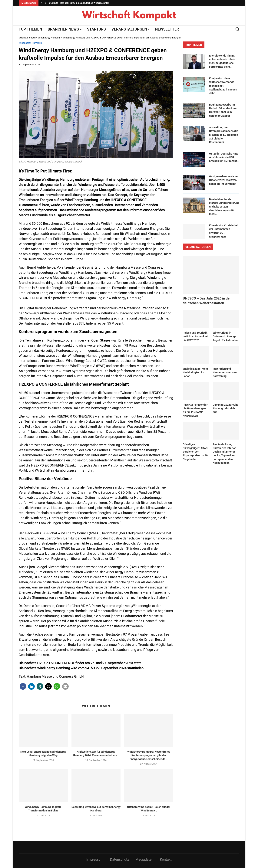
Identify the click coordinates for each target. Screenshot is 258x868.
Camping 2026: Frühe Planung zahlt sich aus (226, 408)
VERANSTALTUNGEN (129, 29)
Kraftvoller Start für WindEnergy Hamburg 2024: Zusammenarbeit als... (96, 754)
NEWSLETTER (167, 29)
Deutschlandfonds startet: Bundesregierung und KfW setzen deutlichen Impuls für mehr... (224, 207)
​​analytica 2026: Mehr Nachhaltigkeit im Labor (195, 372)
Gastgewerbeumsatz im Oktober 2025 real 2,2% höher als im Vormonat (223, 180)
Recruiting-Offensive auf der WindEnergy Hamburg (96, 809)
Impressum (95, 859)
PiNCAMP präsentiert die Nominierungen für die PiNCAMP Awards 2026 (196, 410)
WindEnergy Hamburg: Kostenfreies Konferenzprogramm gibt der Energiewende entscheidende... (149, 755)
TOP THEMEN (30, 29)
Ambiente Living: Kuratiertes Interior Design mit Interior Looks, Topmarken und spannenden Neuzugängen (224, 454)
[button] (42, 3)
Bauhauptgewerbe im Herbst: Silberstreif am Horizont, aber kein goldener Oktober (223, 110)
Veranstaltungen (27, 38)
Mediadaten (144, 859)
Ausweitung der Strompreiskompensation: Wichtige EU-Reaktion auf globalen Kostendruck (224, 135)
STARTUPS (96, 29)
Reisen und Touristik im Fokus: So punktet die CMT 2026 (195, 336)
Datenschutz (119, 859)
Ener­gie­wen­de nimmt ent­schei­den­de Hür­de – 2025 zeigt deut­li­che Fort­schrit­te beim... (223, 61)
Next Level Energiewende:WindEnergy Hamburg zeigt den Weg (43, 754)
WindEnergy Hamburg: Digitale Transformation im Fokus (43, 809)
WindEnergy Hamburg (49, 38)
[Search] (237, 29)
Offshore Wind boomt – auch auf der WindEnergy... (149, 809)
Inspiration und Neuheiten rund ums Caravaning (225, 372)
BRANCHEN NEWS (63, 29)
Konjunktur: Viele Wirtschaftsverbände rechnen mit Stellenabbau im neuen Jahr (223, 86)
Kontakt (166, 859)
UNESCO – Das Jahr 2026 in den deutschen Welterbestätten (79, 3)
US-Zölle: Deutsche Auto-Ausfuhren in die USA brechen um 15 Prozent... (224, 157)
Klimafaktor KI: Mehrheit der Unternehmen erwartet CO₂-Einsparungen (224, 231)
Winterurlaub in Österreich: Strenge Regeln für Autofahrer (226, 336)
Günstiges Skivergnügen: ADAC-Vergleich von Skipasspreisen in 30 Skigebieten (196, 452)
